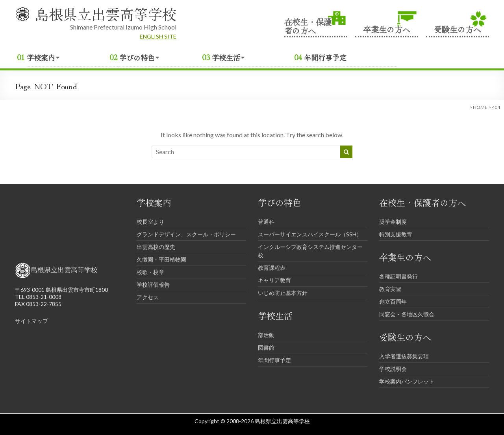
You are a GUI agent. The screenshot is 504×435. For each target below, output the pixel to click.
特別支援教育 (396, 234)
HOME (480, 107)
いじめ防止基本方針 (283, 293)
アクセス (148, 297)
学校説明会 (393, 369)
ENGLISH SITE (158, 36)
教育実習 (390, 289)
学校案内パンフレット (407, 381)
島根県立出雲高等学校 (106, 14)
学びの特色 (137, 57)
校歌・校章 (150, 272)
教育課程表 (272, 268)
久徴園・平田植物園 (161, 259)
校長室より (150, 222)
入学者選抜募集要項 (404, 356)
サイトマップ (31, 321)
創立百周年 (393, 301)
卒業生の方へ (387, 29)
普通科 (266, 222)
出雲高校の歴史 (156, 247)
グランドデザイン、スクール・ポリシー (186, 234)
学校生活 (226, 57)
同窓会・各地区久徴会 (407, 314)
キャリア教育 (274, 280)
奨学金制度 (393, 222)
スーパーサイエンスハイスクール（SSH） (310, 234)
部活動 (266, 335)
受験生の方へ (458, 29)
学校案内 (41, 57)
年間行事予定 (325, 57)
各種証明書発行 (398, 276)
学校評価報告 (153, 285)
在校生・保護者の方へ (308, 26)
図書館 (266, 347)
